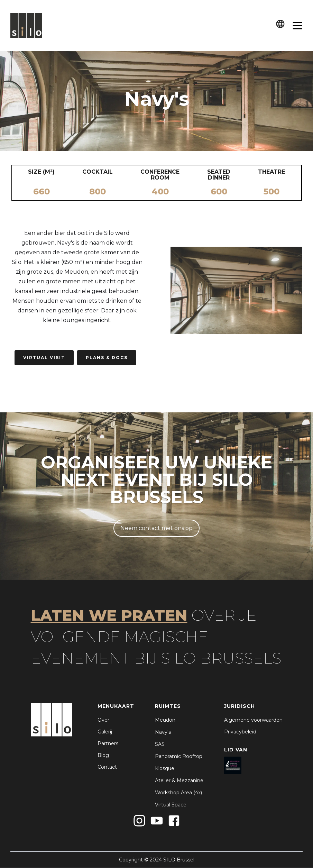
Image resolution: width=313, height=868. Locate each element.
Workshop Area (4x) (178, 793)
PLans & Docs (107, 358)
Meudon (165, 720)
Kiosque (165, 768)
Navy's (163, 732)
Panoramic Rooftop (179, 756)
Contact (107, 767)
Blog (103, 755)
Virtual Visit (44, 358)
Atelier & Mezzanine (179, 780)
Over (103, 720)
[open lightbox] (236, 290)
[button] (280, 25)
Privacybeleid (240, 732)
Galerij (105, 732)
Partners (108, 743)
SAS (160, 744)
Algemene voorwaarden (253, 720)
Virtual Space (171, 805)
